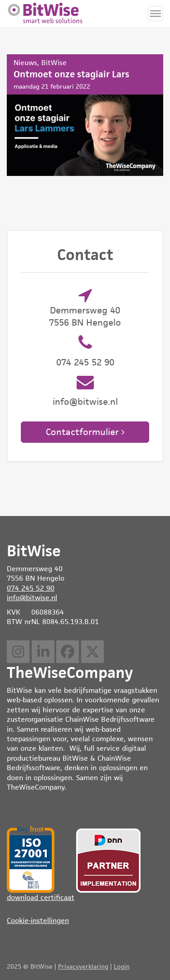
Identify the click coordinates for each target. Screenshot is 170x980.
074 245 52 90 (85, 362)
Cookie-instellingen (38, 921)
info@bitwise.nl (85, 402)
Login (122, 966)
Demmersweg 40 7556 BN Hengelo (85, 316)
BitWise (54, 63)
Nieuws (25, 63)
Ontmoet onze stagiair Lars (85, 115)
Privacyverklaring (83, 966)
